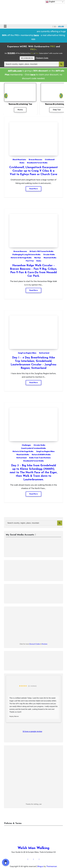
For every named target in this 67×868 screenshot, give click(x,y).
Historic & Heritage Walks (21, 258)
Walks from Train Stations (40, 458)
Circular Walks (49, 255)
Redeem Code (42, 58)
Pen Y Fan (30, 261)
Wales (22, 163)
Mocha (20, 110)
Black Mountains (19, 160)
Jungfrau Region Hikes (27, 353)
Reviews (45, 644)
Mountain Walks (50, 258)
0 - (58, 27)
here (33, 75)
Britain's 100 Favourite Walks (42, 251)
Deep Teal (57, 110)
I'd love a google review (32, 731)
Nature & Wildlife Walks (41, 455)
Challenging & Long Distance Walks (26, 255)
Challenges (26, 445)
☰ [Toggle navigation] (5, 26)
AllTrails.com (15, 71)
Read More (33, 189)
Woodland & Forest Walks (37, 163)
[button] (61, 96)
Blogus (40, 866)
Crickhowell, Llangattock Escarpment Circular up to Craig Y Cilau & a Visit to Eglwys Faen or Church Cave (34, 171)
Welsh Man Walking (33, 848)
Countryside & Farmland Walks (33, 448)
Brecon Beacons (35, 160)
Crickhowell (50, 160)
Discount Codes (35, 644)
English (50, 2)
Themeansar (52, 866)
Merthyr (38, 258)
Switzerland (44, 353)
